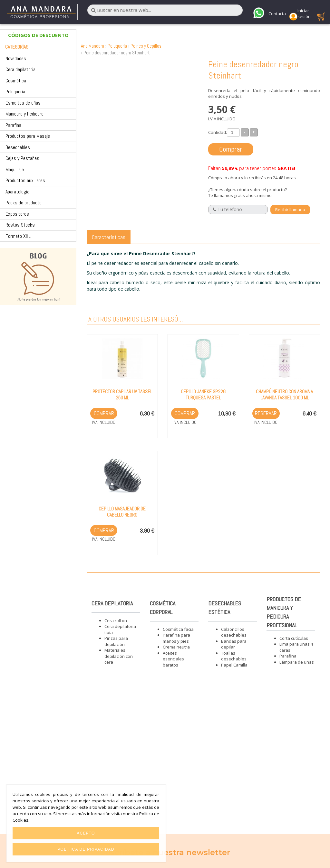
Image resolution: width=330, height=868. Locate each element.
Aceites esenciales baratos (173, 659)
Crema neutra (176, 647)
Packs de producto (24, 203)
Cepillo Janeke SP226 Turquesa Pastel (203, 395)
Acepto (86, 833)
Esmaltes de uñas (23, 103)
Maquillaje (15, 169)
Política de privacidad (86, 849)
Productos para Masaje (28, 136)
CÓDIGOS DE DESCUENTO (38, 35)
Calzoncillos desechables (234, 632)
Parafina (13, 125)
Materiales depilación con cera (119, 656)
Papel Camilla (234, 665)
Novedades (16, 58)
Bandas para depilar (234, 644)
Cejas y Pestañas (22, 158)
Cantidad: (218, 132)
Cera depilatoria (20, 69)
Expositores (17, 214)
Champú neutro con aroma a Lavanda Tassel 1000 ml (284, 395)
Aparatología (17, 192)
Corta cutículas (294, 638)
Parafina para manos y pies (176, 638)
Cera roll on (116, 621)
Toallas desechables (234, 656)
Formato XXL (18, 236)
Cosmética (16, 81)
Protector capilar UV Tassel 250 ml (122, 395)
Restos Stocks (20, 225)
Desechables (18, 147)
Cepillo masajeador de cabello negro (122, 512)
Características (109, 237)
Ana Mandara (92, 46)
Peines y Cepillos (146, 46)
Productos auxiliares (25, 180)
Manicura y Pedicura (24, 114)
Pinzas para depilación (116, 641)
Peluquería (15, 92)
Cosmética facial (179, 629)
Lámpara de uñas (297, 662)
